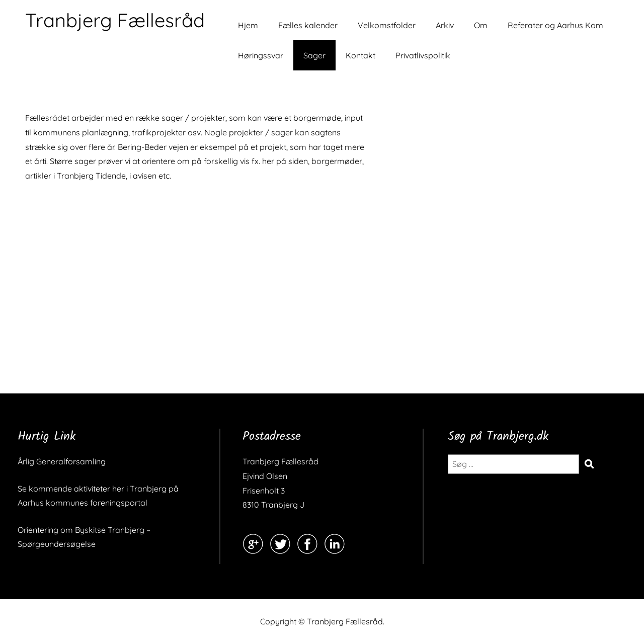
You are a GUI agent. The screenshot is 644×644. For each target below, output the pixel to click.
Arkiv (445, 25)
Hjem (248, 25)
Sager (314, 55)
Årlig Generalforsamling (62, 461)
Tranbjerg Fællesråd (115, 20)
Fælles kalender (308, 25)
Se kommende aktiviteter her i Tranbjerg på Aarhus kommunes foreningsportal (98, 496)
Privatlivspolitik (423, 55)
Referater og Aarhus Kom (555, 25)
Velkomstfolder (387, 25)
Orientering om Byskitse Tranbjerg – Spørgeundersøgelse (84, 537)
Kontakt (360, 55)
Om (481, 25)
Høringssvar (261, 55)
